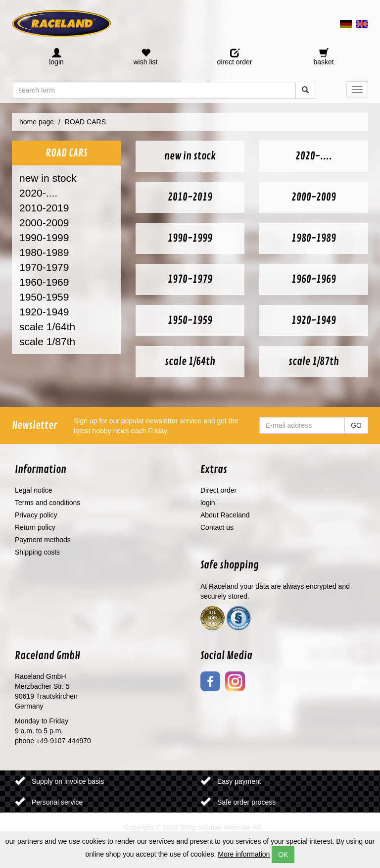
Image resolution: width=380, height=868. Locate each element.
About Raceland (225, 515)
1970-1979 (44, 267)
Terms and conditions (47, 503)
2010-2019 (44, 208)
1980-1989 (44, 252)
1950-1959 (44, 297)
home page (37, 122)
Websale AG (243, 827)
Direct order (218, 490)
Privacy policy (36, 515)
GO (356, 425)
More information (244, 854)
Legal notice (34, 490)
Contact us (217, 527)
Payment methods (43, 540)
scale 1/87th (47, 341)
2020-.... (38, 193)
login (208, 503)
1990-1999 (44, 237)
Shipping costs (37, 552)
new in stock (48, 178)
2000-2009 (44, 223)
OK (283, 855)
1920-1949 (44, 312)
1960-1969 (44, 282)
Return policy (35, 527)
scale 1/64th (47, 327)
